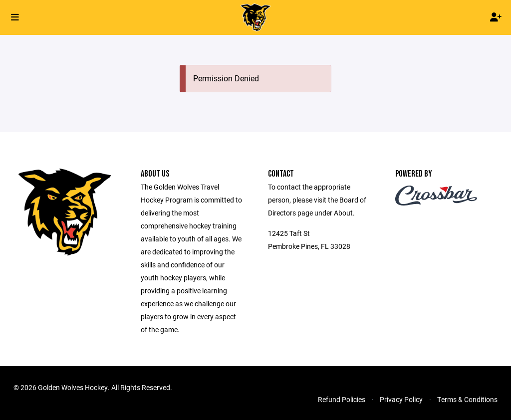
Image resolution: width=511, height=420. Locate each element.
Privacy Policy (401, 399)
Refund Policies (342, 399)
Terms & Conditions (467, 399)
